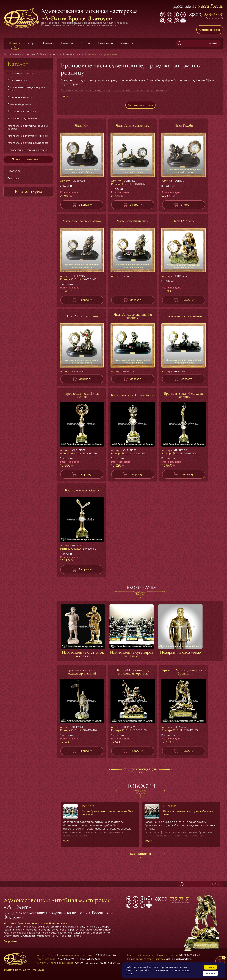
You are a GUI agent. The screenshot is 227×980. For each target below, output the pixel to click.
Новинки (49, 43)
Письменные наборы (20, 97)
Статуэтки (15, 171)
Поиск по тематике (22, 160)
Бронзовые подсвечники (22, 119)
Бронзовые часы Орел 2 (82, 492)
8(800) (206, 15)
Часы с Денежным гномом (82, 223)
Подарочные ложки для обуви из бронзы (27, 89)
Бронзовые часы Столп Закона (133, 397)
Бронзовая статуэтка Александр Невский (82, 674)
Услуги (32, 43)
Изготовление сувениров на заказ (28, 143)
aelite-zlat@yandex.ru (179, 959)
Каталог (15, 43)
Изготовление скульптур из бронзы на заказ (28, 127)
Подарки (13, 178)
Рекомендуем (28, 191)
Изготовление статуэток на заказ (27, 136)
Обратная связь (210, 30)
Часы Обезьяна (184, 223)
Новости (67, 43)
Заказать (136, 302)
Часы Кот (82, 127)
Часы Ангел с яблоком (82, 318)
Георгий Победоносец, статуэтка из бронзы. (133, 674)
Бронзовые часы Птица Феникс (82, 397)
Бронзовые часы (17, 80)
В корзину (85, 206)
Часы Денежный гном (133, 223)
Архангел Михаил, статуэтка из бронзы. (184, 674)
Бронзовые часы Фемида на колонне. (184, 397)
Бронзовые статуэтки (20, 73)
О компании (105, 43)
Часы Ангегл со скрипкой (184, 318)
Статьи (85, 43)
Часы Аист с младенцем (133, 127)
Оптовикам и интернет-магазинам (28, 150)
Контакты (126, 43)
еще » (65, 96)
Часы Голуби (184, 127)
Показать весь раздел (140, 106)
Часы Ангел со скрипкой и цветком (133, 318)
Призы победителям (19, 104)
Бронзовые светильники (22, 111)
